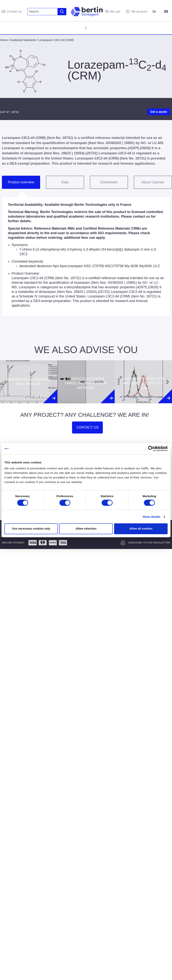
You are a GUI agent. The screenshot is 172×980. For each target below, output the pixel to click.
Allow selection (86, 529)
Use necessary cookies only (31, 529)
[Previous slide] (5, 382)
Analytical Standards (23, 40)
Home (4, 40)
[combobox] (43, 12)
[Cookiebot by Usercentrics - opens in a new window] (151, 449)
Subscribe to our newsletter (149, 543)
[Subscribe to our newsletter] (123, 543)
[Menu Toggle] (86, 28)
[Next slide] (167, 382)
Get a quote (159, 112)
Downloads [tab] (109, 182)
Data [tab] (65, 182)
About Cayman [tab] (153, 182)
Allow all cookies (141, 529)
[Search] (62, 12)
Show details (151, 517)
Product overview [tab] (21, 182)
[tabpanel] (86, 256)
